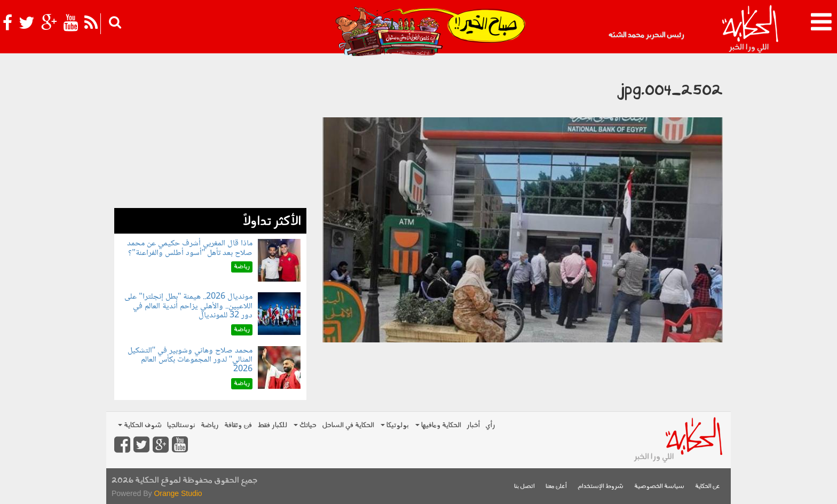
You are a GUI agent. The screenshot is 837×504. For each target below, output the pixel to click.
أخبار (473, 425)
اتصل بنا (524, 487)
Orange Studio (178, 493)
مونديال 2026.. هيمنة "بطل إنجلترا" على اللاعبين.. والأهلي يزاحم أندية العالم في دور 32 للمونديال (188, 306)
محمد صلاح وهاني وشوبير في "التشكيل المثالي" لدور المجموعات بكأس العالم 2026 (190, 360)
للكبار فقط (272, 425)
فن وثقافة (238, 425)
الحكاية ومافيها (438, 425)
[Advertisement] (210, 133)
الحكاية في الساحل (348, 425)
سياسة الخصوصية (659, 487)
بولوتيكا (395, 425)
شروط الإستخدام (601, 487)
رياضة (210, 425)
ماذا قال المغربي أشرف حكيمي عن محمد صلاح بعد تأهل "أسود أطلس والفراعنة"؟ (190, 248)
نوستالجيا (181, 425)
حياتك (305, 425)
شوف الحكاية (140, 425)
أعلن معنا (556, 487)
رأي (490, 425)
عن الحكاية (708, 487)
